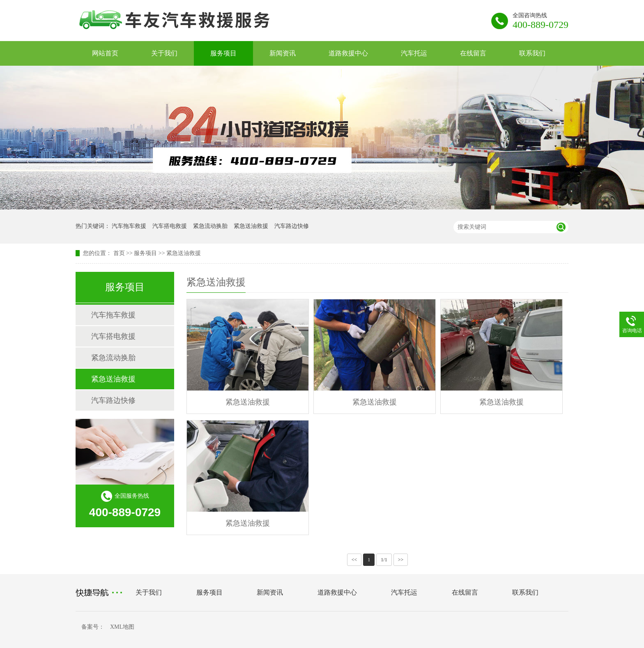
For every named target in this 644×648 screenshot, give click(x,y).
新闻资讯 (283, 53)
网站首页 (105, 53)
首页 (119, 253)
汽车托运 (414, 53)
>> (401, 560)
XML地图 (122, 627)
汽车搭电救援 (170, 226)
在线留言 (473, 53)
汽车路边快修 (292, 226)
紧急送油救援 (251, 226)
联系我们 (532, 53)
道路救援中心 (348, 53)
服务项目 (223, 53)
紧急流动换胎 (210, 226)
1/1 (384, 560)
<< (354, 560)
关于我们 (164, 53)
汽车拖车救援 (129, 226)
